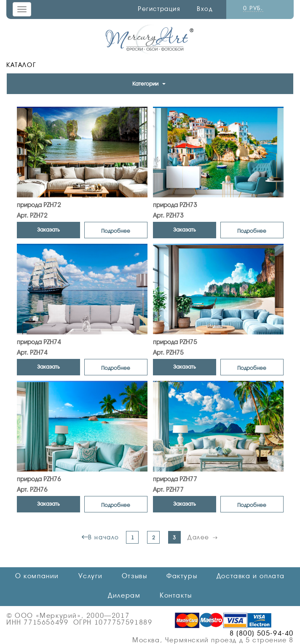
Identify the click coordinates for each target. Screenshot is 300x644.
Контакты (176, 595)
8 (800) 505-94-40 (262, 633)
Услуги (91, 576)
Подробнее (116, 231)
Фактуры (182, 576)
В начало (104, 537)
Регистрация (159, 9)
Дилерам (124, 595)
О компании (37, 576)
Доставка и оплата (251, 576)
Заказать (48, 230)
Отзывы (135, 576)
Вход (205, 9)
